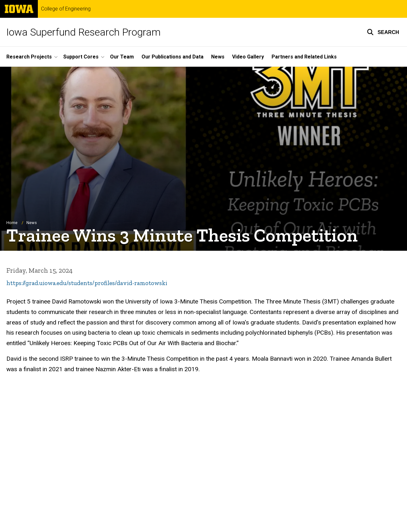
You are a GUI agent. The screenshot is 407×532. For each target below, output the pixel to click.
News (218, 57)
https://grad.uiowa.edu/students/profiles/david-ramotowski (87, 283)
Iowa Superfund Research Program (83, 32)
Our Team (122, 57)
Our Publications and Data (172, 57)
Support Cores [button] (81, 57)
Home (12, 223)
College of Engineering (66, 9)
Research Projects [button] (29, 57)
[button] (383, 32)
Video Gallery (248, 57)
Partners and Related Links (304, 57)
